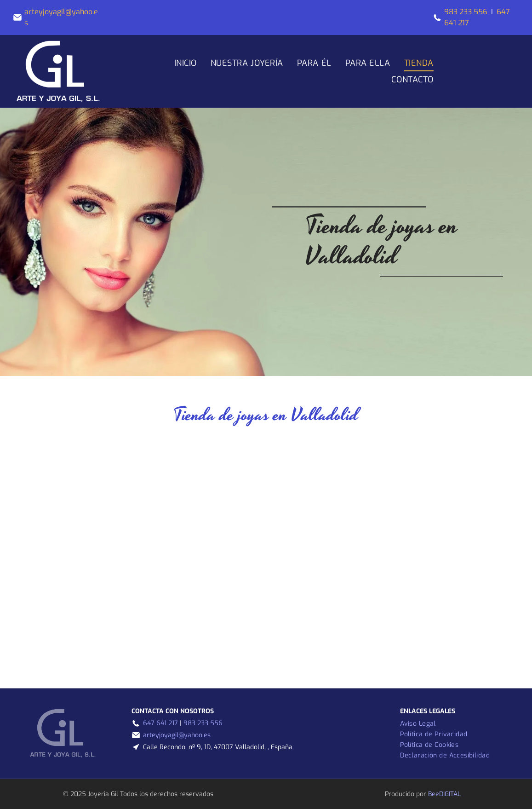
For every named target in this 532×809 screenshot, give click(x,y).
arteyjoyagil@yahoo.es (177, 735)
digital (450, 794)
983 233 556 (466, 12)
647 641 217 (160, 723)
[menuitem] (186, 63)
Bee (434, 794)
